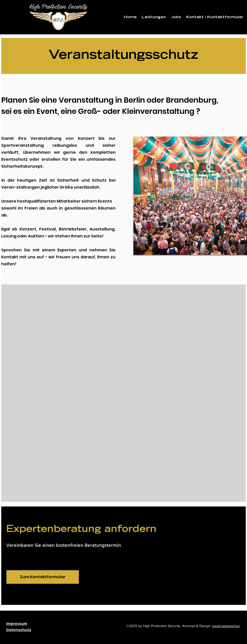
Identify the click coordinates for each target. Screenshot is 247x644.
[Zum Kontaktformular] (43, 577)
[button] (154, 17)
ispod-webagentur (226, 626)
